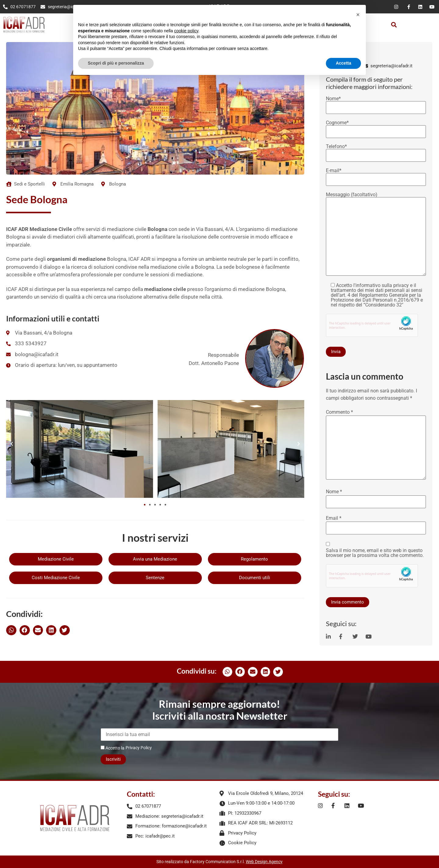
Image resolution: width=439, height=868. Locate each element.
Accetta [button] (343, 63)
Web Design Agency (264, 862)
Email (334, 518)
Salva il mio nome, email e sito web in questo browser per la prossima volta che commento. (375, 553)
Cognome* (376, 127)
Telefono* (376, 151)
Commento (339, 412)
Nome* (376, 103)
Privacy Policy (139, 748)
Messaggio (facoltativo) (376, 234)
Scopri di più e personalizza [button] (116, 63)
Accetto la (112, 748)
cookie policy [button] (186, 31)
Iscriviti (113, 759)
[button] (394, 25)
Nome (334, 492)
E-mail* (376, 175)
